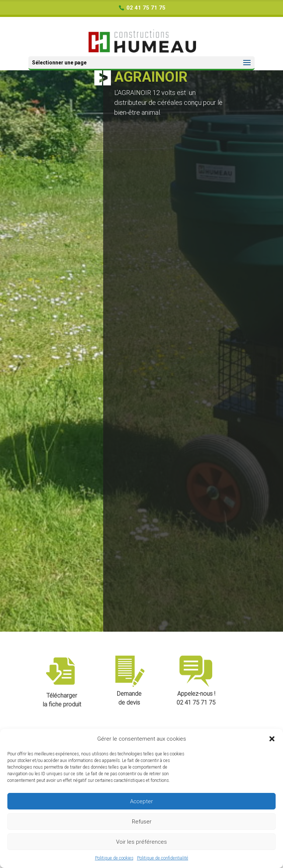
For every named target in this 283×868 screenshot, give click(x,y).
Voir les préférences (141, 842)
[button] (272, 739)
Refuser (142, 822)
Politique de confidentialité (163, 858)
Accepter (141, 801)
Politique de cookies (114, 858)
